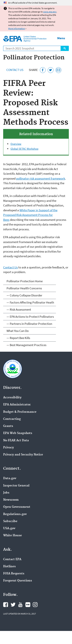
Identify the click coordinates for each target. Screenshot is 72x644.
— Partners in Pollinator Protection (29, 324)
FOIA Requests (14, 574)
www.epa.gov (50, 12)
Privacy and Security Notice (23, 455)
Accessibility (12, 398)
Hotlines (9, 567)
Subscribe (10, 521)
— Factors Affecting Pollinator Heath (30, 302)
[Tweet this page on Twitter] (51, 70)
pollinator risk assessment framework (41, 178)
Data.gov (10, 478)
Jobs (6, 493)
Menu (61, 38)
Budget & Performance (20, 412)
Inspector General (16, 486)
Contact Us (15, 70)
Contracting (12, 419)
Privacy (9, 448)
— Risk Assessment (19, 309)
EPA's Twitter (13, 605)
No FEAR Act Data (16, 441)
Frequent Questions (18, 581)
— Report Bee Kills (18, 338)
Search (65, 48)
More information (17, 28)
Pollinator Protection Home (25, 281)
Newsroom (11, 500)
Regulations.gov (15, 514)
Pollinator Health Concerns (24, 288)
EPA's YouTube (20, 605)
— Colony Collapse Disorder (24, 295)
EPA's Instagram (35, 605)
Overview (16, 144)
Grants (8, 426)
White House (13, 536)
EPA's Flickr (28, 605)
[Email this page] (58, 70)
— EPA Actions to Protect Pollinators (30, 317)
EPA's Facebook (6, 605)
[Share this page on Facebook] (43, 70)
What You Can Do (18, 331)
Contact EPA (12, 559)
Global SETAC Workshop (24, 149)
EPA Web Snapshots (18, 433)
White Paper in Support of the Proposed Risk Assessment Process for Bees (30, 215)
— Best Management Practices (26, 345)
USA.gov (9, 528)
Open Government (17, 507)
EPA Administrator (17, 405)
